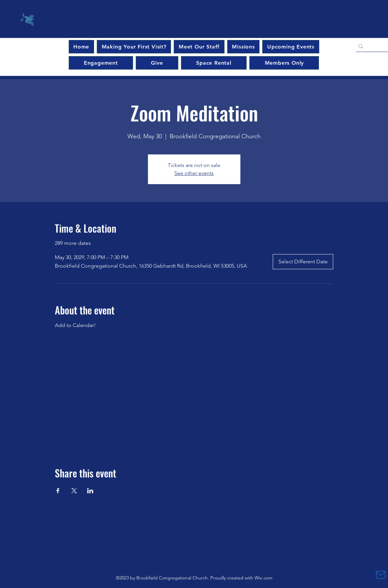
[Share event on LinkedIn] (90, 491)
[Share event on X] (74, 491)
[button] (291, 47)
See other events (194, 173)
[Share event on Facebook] (58, 491)
